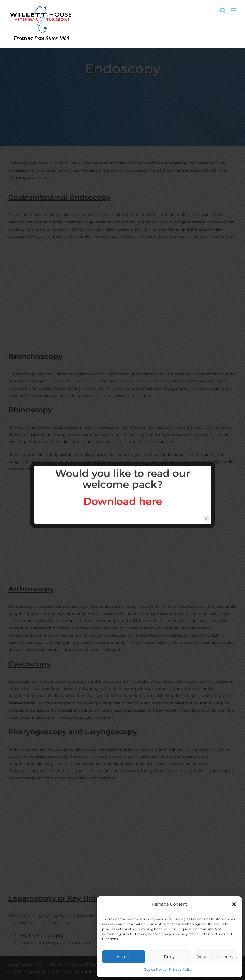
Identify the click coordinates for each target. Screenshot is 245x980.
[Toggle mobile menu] (234, 10)
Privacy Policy (181, 969)
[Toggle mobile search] (223, 10)
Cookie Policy (155, 969)
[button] (234, 904)
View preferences (215, 957)
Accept (124, 957)
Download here (123, 501)
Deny (169, 957)
